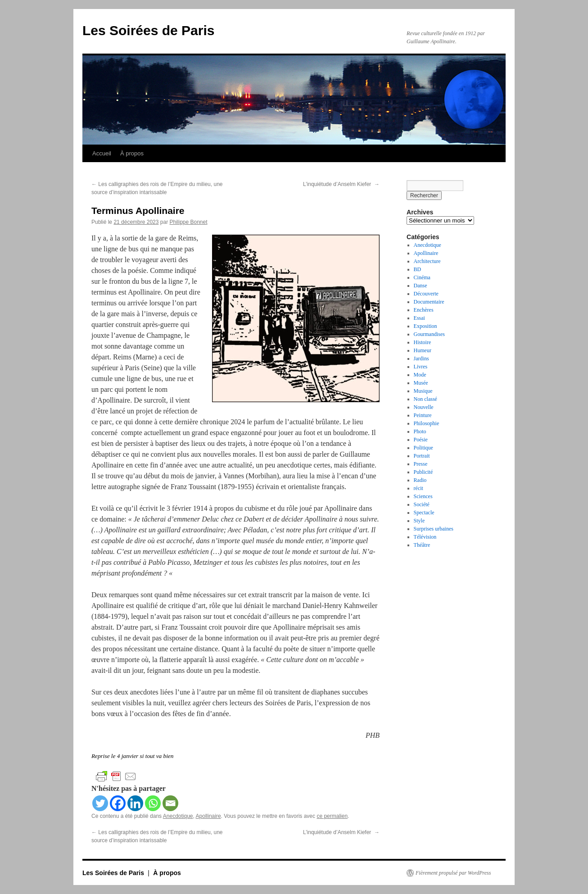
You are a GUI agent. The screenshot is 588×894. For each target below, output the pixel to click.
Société (422, 504)
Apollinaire (208, 816)
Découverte (426, 294)
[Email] (170, 803)
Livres (421, 367)
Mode (420, 375)
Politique (423, 448)
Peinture (423, 415)
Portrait (422, 456)
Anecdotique (178, 816)
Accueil (102, 153)
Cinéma (422, 277)
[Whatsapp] (153, 803)
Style (419, 521)
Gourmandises (429, 334)
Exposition (425, 326)
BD (418, 269)
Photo (420, 431)
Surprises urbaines (434, 529)
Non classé (425, 399)
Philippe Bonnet (188, 222)
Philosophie (427, 423)
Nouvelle (424, 407)
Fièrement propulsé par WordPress (453, 873)
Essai (419, 318)
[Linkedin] (135, 803)
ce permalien (332, 816)
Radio (420, 480)
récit (418, 488)
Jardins (421, 359)
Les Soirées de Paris (149, 30)
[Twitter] (100, 803)
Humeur (423, 350)
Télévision (425, 537)
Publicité (423, 472)
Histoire (423, 342)
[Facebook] (118, 803)
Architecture (427, 261)
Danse (421, 286)
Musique (423, 391)
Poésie (421, 440)
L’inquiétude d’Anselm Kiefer (341, 184)
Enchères (424, 310)
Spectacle (424, 513)
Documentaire (429, 302)
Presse (421, 464)
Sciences (423, 496)
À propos (132, 153)
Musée (421, 383)
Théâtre (422, 545)
